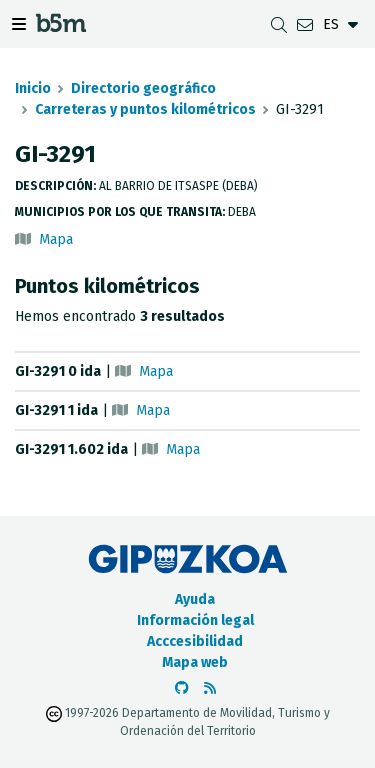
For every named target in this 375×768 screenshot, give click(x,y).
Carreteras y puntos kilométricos (145, 109)
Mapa (56, 239)
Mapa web (195, 662)
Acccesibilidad (195, 641)
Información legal (195, 620)
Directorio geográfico (143, 88)
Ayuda (195, 599)
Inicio (33, 88)
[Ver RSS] (210, 688)
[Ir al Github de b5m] (182, 688)
